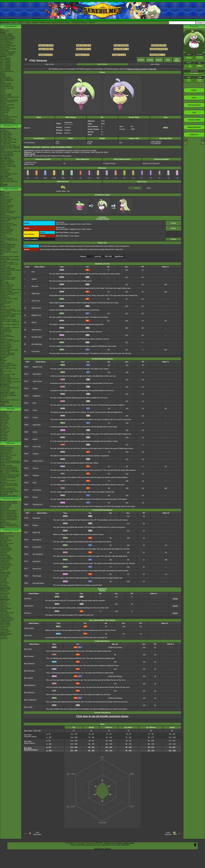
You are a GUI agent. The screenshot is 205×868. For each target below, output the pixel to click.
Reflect (35, 389)
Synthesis (28, 599)
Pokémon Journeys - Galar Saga (10, 147)
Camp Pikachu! (5, 508)
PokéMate (3, 358)
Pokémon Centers (6, 96)
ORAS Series (4, 439)
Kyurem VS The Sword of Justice (10, 475)
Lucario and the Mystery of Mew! (10, 461)
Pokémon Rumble (6, 312)
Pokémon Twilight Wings (8, 162)
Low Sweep (37, 490)
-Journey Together (6, 557)
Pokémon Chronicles (6, 153)
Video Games (11, 189)
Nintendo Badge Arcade (7, 279)
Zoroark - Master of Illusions (9, 470)
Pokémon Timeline (6, 94)
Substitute (36, 518)
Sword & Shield (5, 216)
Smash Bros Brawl (6, 332)
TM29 (26, 432)
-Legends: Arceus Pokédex (8, 49)
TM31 (26, 439)
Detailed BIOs (4, 416)
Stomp (34, 322)
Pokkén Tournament (6, 275)
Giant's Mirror (87, 224)
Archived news (5, 31)
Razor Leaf (36, 301)
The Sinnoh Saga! (6, 141)
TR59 (26, 540)
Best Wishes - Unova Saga (8, 142)
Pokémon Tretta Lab (6, 287)
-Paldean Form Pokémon (8, 123)
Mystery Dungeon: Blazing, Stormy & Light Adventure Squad (11, 315)
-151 (2, 571)
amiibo (2, 398)
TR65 (26, 547)
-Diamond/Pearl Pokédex (8, 38)
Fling (34, 483)
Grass (149, 188)
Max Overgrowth (30, 700)
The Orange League (6, 135)
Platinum (3, 308)
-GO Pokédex (4, 50)
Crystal (2, 362)
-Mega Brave (4, 607)
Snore (35, 410)
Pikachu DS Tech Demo (7, 353)
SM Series (3, 440)
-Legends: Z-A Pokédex (7, 53)
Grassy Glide (29, 628)
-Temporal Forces (5, 566)
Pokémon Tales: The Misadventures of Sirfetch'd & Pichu (9, 181)
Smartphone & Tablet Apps (8, 395)
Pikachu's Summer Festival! (9, 511)
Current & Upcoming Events (9, 117)
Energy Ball (37, 547)
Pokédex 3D (4, 296)
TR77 (26, 569)
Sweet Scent (36, 308)
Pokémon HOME (5, 220)
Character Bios (5, 132)
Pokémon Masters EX (7, 207)
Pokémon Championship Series (10, 97)
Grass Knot (37, 569)
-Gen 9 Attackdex (5, 70)
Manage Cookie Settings (125, 843)
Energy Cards (4, 539)
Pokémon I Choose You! (7, 488)
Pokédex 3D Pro (5, 297)
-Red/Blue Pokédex (6, 34)
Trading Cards (11, 530)
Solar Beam (37, 374)
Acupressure (29, 606)
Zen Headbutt (38, 554)
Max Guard (28, 707)
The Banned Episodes (7, 156)
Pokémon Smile (5, 228)
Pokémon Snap (5, 376)
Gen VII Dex (155, 64)
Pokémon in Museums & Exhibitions (8, 102)
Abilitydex (3, 76)
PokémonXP (4, 99)
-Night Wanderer (5, 623)
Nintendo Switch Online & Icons (10, 400)
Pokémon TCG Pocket (7, 213)
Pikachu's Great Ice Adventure (9, 517)
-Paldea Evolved (5, 574)
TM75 (26, 490)
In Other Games (5, 389)
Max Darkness (29, 693)
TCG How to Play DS (7, 302)
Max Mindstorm (30, 685)
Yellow (2, 373)
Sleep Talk (36, 532)
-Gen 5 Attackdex (5, 64)
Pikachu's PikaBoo (6, 506)
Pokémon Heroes (5, 457)
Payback (36, 475)
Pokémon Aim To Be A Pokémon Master (10, 149)
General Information (6, 412)
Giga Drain (37, 425)
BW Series (3, 434)
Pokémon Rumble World (7, 269)
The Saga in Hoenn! (6, 138)
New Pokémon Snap (6, 231)
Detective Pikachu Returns (8, 211)
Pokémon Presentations (7, 108)
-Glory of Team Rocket (7, 613)
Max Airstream (29, 671)
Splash (34, 279)
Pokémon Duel (5, 276)
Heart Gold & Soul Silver (8, 309)
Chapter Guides (5, 418)
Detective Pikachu (6, 249)
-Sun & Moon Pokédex (7, 43)
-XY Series (3, 580)
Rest (34, 403)
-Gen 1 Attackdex (5, 58)
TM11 (26, 374)
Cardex (2, 82)
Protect (35, 417)
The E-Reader (4, 356)
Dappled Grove (75, 224)
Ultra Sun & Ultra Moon (7, 238)
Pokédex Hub (45, 22)
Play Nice (35, 286)
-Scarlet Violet (4, 575)
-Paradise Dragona (6, 620)
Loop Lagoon (74, 233)
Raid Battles (4, 542)
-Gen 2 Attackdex (5, 59)
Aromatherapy (37, 344)
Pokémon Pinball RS (6, 347)
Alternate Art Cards (6, 540)
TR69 (26, 554)
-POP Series (4, 598)
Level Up (98, 256)
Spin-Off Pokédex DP (7, 79)
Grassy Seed (61, 190)
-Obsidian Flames (6, 572)
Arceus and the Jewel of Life (9, 469)
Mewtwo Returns (5, 454)
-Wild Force (4, 628)
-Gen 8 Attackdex (5, 68)
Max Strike (28, 649)
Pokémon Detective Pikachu (9, 496)
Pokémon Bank (5, 258)
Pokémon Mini (4, 367)
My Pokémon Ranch (6, 330)
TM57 (26, 475)
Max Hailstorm (29, 664)
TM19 (26, 396)
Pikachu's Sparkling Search (8, 518)
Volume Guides (5, 419)
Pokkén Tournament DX (7, 247)
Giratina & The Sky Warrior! (8, 467)
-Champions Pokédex (7, 55)
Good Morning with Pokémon (9, 174)
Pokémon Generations (7, 160)
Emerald (3, 338)
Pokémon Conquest (6, 291)
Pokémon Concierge (6, 178)
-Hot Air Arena (4, 614)
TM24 (26, 410)
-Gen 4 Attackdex (5, 62)
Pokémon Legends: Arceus (8, 219)
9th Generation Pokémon (8, 120)
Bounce (35, 468)
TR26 (26, 525)
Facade (35, 454)
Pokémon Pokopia (6, 201)
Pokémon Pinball (5, 377)
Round (35, 497)
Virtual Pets (4, 397)
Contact (28, 22)
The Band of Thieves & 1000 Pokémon (9, 265)
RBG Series (4, 421)
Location (150, 60)
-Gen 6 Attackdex (5, 65)
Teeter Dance (36, 330)
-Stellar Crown (4, 562)
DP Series (3, 430)
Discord (35, 22)
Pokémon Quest (5, 250)
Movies (11, 443)
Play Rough (37, 576)
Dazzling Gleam (38, 583)
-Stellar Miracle (5, 622)
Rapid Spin (36, 293)
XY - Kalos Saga (5, 144)
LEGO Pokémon (5, 109)
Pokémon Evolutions (6, 163)
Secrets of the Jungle (7, 493)
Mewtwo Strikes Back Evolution (10, 491)
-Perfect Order (4, 546)
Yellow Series (4, 422)
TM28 (26, 425)
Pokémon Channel (6, 344)
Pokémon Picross (5, 272)
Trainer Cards (4, 537)
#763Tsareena (168, 833)
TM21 (26, 403)
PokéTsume (4, 186)
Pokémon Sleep (5, 210)
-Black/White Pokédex (7, 40)
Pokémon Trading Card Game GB (10, 382)
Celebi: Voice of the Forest (8, 455)
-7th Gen (3, 93)
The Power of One (6, 451)
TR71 (26, 561)
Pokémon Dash (5, 342)
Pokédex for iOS (5, 303)
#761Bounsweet (37, 833)
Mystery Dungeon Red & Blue (9, 350)
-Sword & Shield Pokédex (8, 46)
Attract (35, 439)
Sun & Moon (4, 237)
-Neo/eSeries (4, 586)
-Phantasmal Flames (6, 549)
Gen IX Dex (50, 64)
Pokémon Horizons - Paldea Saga (10, 151)
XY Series (3, 437)
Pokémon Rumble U (6, 288)
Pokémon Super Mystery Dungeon (11, 270)
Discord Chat (4, 115)
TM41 (26, 461)
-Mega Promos (5, 590)
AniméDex (3, 130)
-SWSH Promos (5, 593)
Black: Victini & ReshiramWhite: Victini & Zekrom (10, 472)
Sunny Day (37, 446)
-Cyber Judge (4, 629)
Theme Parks (4, 112)
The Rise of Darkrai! (6, 466)
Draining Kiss (38, 504)
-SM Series (4, 578)
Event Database (5, 118)
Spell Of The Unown (6, 452)
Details (173, 223)
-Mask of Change (5, 625)
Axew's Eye (60, 222)
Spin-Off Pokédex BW (7, 81)
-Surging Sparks (5, 560)
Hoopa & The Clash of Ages (9, 484)
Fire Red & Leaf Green (7, 336)
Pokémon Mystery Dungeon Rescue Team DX (9, 226)
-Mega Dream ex (5, 604)
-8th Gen (3, 91)
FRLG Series (4, 427)
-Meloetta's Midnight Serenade (9, 476)
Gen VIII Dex (102, 64)
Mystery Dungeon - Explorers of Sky (10, 322)
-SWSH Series (5, 577)
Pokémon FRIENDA (6, 406)
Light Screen (37, 381)
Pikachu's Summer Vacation (9, 502)
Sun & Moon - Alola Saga (8, 145)
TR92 (26, 583)
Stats (168, 60)
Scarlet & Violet (5, 196)
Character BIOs (5, 415)
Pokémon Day (4, 106)
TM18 (26, 389)
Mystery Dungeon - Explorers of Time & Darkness (10, 328)
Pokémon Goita (5, 403)
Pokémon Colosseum (7, 339)
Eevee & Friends (5, 523)
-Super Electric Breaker (7, 619)
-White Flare (4, 554)
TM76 (26, 497)
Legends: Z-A (4, 198)
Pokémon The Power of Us (8, 490)
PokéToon (3, 168)
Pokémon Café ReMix (7, 205)
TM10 (26, 367)
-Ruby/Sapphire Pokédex (8, 37)
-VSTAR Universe (5, 631)
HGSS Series (4, 433)
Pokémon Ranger (5, 349)
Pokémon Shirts (5, 111)
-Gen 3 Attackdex (5, 61)
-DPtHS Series (5, 583)
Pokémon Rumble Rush (7, 246)
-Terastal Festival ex (6, 617)
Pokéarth (92, 22)
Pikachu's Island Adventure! (8, 514)
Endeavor (28, 613)
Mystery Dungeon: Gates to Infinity (11, 290)
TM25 (26, 417)
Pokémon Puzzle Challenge (9, 365)
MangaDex (3, 413)
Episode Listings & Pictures (8, 129)
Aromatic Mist (37, 337)
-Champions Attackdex (7, 72)
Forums (20, 22)
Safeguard (36, 396)
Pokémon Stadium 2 (6, 364)
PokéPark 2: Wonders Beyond (9, 293)
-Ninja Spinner (4, 601)
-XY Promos (4, 596)
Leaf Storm (36, 351)
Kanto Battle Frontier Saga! (8, 139)
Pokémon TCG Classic (7, 543)
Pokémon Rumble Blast (7, 294)
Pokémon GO (4, 204)
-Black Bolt (3, 553)
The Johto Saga (5, 136)
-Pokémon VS (4, 632)
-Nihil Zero (3, 602)
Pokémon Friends (6, 202)
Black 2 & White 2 (6, 284)
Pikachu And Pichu (6, 505)
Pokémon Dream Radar (7, 285)
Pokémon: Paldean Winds (8, 166)
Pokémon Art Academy (7, 263)
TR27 (26, 532)
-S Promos (3, 637)
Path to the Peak (5, 169)
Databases (11, 26)
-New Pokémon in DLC (7, 121)
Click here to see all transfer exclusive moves (102, 716)
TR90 (26, 576)
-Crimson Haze (5, 626)
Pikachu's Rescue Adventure (9, 503)
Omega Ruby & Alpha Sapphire (10, 256)
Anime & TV (11, 126)
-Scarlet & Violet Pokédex (8, 52)
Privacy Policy (110, 843)
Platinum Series (5, 431)
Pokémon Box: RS (6, 346)
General (141, 60)
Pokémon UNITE (5, 208)
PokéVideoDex (5, 172)
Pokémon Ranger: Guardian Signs (10, 311)
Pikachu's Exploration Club (8, 515)
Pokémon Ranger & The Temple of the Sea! (11, 463)
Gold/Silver (3, 361)
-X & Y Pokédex (5, 41)
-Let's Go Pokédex (6, 44)
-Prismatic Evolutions (6, 559)
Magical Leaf (36, 315)
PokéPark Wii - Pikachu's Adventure (8, 318)
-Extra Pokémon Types (7, 536)
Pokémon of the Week (7, 88)
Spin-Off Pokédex (5, 78)
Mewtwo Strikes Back (7, 449)
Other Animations (5, 175)
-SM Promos (4, 595)
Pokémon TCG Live (6, 234)
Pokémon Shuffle (5, 267)
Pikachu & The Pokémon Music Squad (10, 526)
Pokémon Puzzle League (8, 374)
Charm (35, 432)
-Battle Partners (5, 616)
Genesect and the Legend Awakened (8, 478)
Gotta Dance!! (4, 509)
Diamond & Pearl (5, 306)
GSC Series (4, 424)
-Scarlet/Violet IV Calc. (7, 87)
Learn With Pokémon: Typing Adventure (9, 299)
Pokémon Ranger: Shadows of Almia (9, 325)
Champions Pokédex (79, 22)
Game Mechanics (5, 85)
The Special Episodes (7, 154)
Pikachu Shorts (11, 499)
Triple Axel (28, 635)
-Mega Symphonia (6, 608)
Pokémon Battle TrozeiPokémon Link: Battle (10, 260)
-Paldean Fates (5, 568)
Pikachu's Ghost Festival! (8, 512)
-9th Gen (3, 90)
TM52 (26, 468)
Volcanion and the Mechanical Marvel (9, 486)
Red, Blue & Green (6, 371)
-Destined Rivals (5, 556)
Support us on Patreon (102, 849)
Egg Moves (177, 60)
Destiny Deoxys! (5, 460)
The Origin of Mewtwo (7, 448)
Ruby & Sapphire (5, 335)
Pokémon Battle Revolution (8, 320)
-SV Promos (4, 592)
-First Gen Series (5, 587)
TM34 (26, 446)
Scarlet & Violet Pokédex (61, 22)
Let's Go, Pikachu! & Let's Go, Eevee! (9, 241)
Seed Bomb (37, 540)
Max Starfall (28, 678)
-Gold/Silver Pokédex (7, 35)
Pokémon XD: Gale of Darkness (10, 341)
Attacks (159, 60)
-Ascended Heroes (6, 548)
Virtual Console (5, 391)
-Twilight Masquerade (7, 565)
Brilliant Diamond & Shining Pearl (10, 217)
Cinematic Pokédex (6, 84)
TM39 (26, 454)
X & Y (2, 255)
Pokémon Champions (7, 199)
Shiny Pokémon (5, 157)
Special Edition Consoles (8, 392)
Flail (33, 272)
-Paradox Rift (4, 569)
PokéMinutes (4, 171)
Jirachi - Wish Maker (6, 458)
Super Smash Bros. (6, 383)
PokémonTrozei (5, 352)
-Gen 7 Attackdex (5, 67)
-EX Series (3, 584)
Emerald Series (5, 428)
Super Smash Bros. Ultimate (9, 252)
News (2, 29)
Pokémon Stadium (6, 380)
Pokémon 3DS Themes (7, 394)
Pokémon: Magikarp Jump (8, 244)
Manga (11, 409)
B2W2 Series (4, 436)
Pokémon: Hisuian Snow (8, 165)
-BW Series (4, 581)
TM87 (26, 504)
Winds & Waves (5, 193)
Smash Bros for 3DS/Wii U (8, 278)
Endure (35, 525)
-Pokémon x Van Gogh (7, 105)
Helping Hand (38, 461)
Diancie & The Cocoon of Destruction (8, 481)
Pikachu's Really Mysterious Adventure (9, 520)
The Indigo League (6, 133)
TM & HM (108, 256)
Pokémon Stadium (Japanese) (9, 379)
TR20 (26, 518)
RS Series (3, 425)
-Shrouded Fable (5, 563)
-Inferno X (3, 605)
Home (14, 22)
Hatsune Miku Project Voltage (9, 100)
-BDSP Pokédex (5, 47)
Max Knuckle (29, 656)
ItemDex (3, 73)
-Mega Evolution (5, 551)
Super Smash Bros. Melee (8, 368)
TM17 (26, 381)
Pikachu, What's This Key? (8, 524)
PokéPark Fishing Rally (7, 355)
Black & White (4, 282)
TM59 (26, 483)
